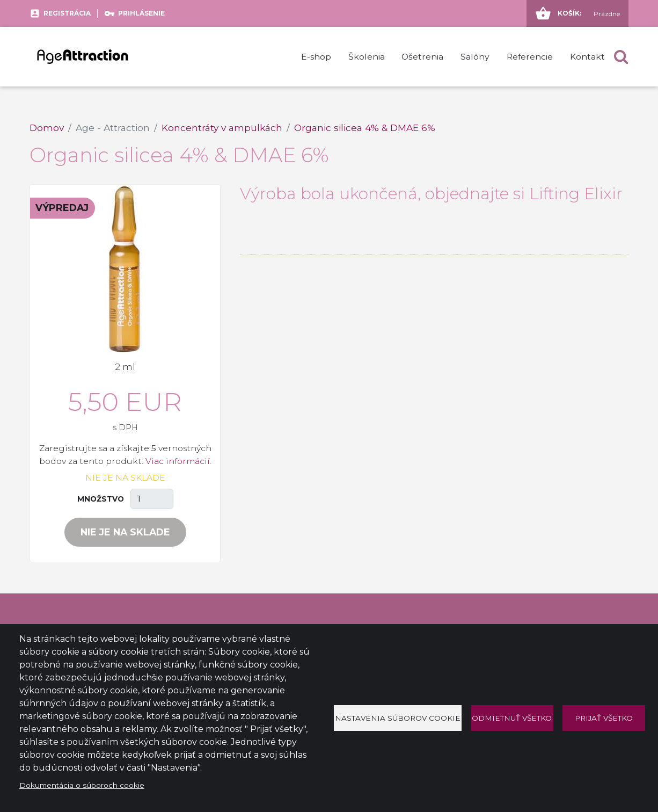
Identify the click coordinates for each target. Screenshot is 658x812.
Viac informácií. (178, 461)
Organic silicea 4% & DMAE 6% (365, 128)
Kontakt (587, 57)
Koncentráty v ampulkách (222, 128)
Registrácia (67, 13)
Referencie (530, 57)
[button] (621, 56)
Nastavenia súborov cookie (398, 718)
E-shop (316, 57)
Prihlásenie (141, 13)
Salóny (475, 57)
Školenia (367, 57)
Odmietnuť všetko (512, 718)
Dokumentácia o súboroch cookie (82, 785)
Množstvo (101, 499)
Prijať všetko (604, 718)
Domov (47, 128)
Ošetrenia (422, 57)
